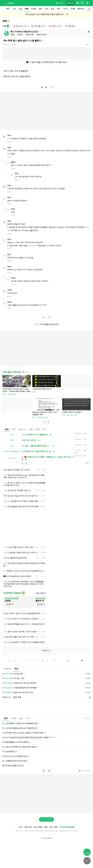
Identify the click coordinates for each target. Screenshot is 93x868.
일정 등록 (17, 701)
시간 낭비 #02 (14, 677)
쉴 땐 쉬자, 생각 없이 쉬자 (18, 696)
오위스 (55, 26)
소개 (20, 831)
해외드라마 (41, 35)
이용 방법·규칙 (60, 3)
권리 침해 (53, 831)
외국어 (20, 35)
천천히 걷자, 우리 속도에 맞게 (21, 687)
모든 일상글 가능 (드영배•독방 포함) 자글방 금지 (45, 14)
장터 (40, 9)
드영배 (33, 9)
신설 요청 (70, 26)
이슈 (14, 9)
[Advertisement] (46, 529)
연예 (27, 9)
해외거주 (30, 35)
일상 (20, 9)
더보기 (46, 654)
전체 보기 (6, 701)
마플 (31, 429)
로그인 (37, 324)
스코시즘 (38, 26)
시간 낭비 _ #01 (15, 682)
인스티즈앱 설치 (46, 823)
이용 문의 (28, 831)
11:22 (87, 722)
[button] (45, 422)
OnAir (38, 429)
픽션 (46, 9)
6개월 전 (6, 45)
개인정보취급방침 (67, 831)
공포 (53, 9)
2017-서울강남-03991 (62, 834)
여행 (12, 35)
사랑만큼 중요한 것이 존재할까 (21, 691)
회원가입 (70, 3)
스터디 (66, 9)
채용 (46, 831)
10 (54, 664)
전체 (7, 429)
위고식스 (21, 26)
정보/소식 (22, 429)
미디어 (45, 429)
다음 (68, 664)
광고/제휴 (38, 831)
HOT (8, 9)
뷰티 (59, 9)
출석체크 (81, 9)
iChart (73, 9)
